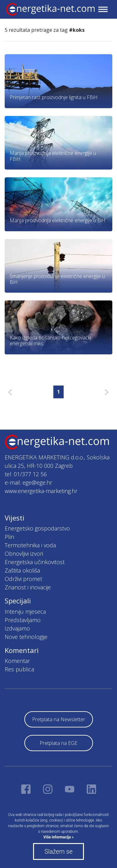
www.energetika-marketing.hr (41, 491)
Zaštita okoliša (22, 570)
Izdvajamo (17, 628)
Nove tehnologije (26, 637)
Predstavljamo (23, 620)
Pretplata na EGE (58, 743)
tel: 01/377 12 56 (26, 474)
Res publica (19, 669)
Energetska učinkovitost (35, 562)
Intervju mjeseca (25, 611)
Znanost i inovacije (28, 587)
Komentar (17, 661)
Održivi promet (23, 579)
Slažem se (58, 851)
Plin (9, 537)
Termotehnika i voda (30, 545)
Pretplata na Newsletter (59, 719)
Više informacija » (58, 837)
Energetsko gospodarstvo (37, 528)
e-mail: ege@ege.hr (28, 482)
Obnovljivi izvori (24, 554)
